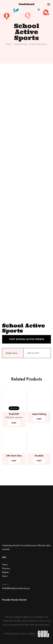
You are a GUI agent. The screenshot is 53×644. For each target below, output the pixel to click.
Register (6, 572)
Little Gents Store (14, 456)
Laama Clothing (39, 414)
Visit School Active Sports (27, 339)
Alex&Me (39, 456)
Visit (14, 423)
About (5, 576)
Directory (6, 568)
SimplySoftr (14, 414)
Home (9, 44)
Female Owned (21, 44)
